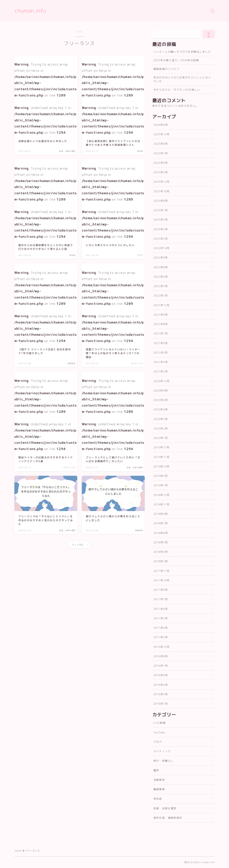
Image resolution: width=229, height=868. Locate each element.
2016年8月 (161, 656)
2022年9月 (161, 258)
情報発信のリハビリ (166, 69)
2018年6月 (161, 533)
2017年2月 (161, 637)
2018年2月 (161, 561)
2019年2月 (161, 476)
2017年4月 (161, 628)
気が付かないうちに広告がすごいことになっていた (182, 79)
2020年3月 (161, 419)
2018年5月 (161, 542)
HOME (18, 851)
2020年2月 (161, 428)
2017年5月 (161, 618)
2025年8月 (161, 144)
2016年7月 (161, 666)
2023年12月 (162, 182)
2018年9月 (161, 514)
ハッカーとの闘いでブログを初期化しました (182, 52)
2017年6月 (161, 609)
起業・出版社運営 (165, 808)
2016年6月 (161, 675)
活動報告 (159, 780)
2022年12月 (162, 248)
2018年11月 (162, 504)
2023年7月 (161, 210)
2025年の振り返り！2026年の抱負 (176, 60)
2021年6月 (161, 343)
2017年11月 (162, 571)
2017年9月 (161, 590)
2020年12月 (162, 381)
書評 (156, 770)
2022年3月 (161, 286)
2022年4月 (161, 277)
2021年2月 (161, 371)
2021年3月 (161, 362)
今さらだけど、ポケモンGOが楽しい (177, 90)
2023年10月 (162, 191)
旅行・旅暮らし (163, 761)
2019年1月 (161, 485)
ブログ (158, 742)
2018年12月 (162, 495)
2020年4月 (161, 409)
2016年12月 (162, 647)
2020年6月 (161, 400)
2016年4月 (161, 685)
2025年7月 (161, 153)
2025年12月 (162, 134)
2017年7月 (161, 599)
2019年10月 (162, 466)
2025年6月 (161, 163)
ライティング (162, 751)
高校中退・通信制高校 (168, 818)
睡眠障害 (159, 789)
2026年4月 (161, 125)
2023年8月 (161, 201)
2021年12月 (162, 305)
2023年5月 (161, 220)
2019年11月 (162, 457)
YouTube (159, 732)
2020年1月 (161, 438)
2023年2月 (161, 239)
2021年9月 (161, 315)
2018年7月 (161, 523)
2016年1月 (161, 704)
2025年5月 (161, 172)
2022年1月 (161, 295)
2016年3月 (161, 694)
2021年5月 (161, 353)
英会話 (158, 799)
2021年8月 (161, 324)
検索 (209, 35)
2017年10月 (162, 580)
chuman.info (30, 11)
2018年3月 (161, 552)
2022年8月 (161, 267)
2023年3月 (161, 229)
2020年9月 (161, 390)
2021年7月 (161, 333)
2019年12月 (162, 447)
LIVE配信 (160, 723)
